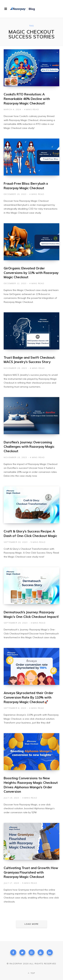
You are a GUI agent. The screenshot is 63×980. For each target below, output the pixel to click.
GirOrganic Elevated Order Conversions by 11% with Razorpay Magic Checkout (31, 273)
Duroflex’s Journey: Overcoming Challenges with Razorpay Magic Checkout (29, 447)
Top (31, 973)
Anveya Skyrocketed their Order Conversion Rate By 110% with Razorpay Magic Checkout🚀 (29, 697)
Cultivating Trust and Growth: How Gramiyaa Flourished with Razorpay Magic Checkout (31, 872)
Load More (32, 924)
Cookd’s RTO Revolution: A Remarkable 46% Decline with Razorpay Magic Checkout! (27, 99)
